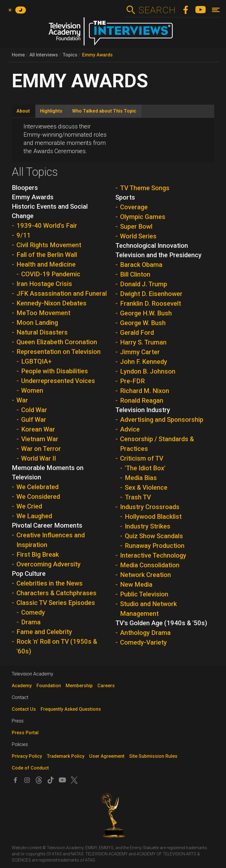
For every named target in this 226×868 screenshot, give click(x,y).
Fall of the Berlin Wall (47, 255)
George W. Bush (143, 323)
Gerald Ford (137, 333)
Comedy (33, 612)
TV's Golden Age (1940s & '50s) (161, 623)
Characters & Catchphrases (56, 593)
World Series (138, 236)
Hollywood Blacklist (153, 517)
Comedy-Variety (143, 642)
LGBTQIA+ (36, 361)
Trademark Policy (66, 756)
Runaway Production (155, 546)
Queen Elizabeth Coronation (57, 342)
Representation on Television (59, 352)
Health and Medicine (46, 264)
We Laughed (34, 516)
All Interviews (44, 55)
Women (32, 390)
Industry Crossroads (150, 507)
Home (18, 55)
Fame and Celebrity (44, 632)
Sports (125, 197)
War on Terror (41, 449)
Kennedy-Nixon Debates (51, 303)
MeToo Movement (43, 313)
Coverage (134, 207)
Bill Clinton (135, 274)
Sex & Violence (146, 487)
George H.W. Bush (146, 313)
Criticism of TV (142, 458)
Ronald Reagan (142, 400)
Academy (22, 686)
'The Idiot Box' (145, 468)
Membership (79, 686)
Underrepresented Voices (58, 381)
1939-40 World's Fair (47, 226)
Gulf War (34, 420)
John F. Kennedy (144, 362)
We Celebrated (38, 487)
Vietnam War (40, 439)
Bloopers (25, 188)
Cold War (34, 410)
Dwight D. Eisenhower (151, 294)
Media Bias (141, 478)
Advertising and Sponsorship (162, 420)
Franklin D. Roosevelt (151, 303)
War (22, 400)
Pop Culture (29, 574)
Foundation (49, 686)
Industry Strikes (148, 526)
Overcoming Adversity (49, 564)
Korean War (38, 429)
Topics (70, 55)
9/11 (24, 235)
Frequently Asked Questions (71, 709)
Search (157, 10)
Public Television (144, 594)
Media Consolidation (150, 565)
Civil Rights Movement (49, 245)
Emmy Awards (97, 55)
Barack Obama (141, 265)
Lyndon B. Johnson (148, 371)
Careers (106, 686)
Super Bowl (136, 226)
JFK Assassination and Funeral (62, 293)
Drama (31, 622)
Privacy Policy (27, 756)
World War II (39, 458)
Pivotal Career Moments (47, 525)
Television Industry (143, 410)
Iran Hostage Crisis (44, 284)
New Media (136, 584)
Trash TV (138, 497)
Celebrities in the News (50, 583)
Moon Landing (37, 323)
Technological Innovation (152, 246)
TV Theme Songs (145, 188)
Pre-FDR (132, 381)
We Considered (38, 497)
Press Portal (25, 733)
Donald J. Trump (144, 284)
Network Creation (146, 575)
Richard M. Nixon (145, 391)
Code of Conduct (30, 768)
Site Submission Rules (153, 756)
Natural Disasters (42, 332)
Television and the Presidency (158, 255)
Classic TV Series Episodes (56, 603)
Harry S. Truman (143, 342)
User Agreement (107, 756)
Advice (130, 429)
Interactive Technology (153, 555)
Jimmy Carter (140, 352)
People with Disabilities (55, 371)
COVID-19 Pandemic (51, 274)
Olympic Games (143, 217)
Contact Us (24, 709)
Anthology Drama (145, 633)
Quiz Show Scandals (154, 536)
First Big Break (38, 555)
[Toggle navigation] (216, 10)
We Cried (29, 506)
